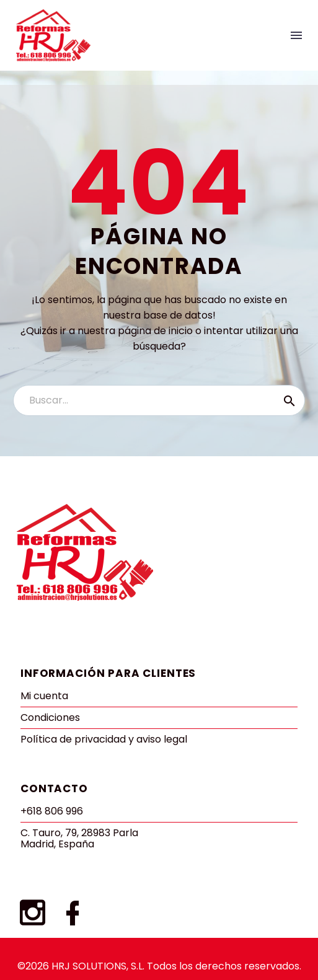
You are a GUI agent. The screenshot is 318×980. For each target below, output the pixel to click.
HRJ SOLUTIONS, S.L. (98, 966)
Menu (296, 35)
